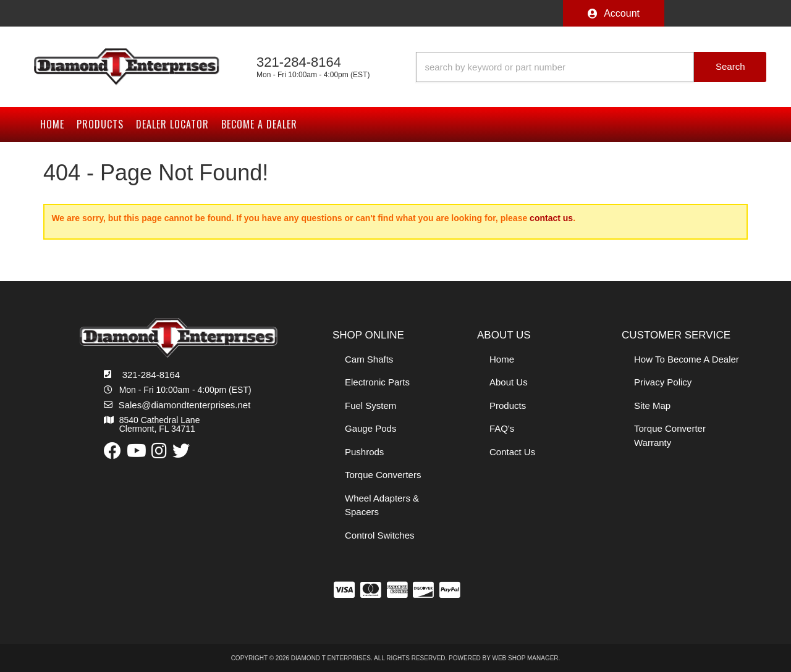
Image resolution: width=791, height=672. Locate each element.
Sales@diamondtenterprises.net (185, 405)
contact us (551, 218)
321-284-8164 (151, 375)
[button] (591, 67)
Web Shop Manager (526, 658)
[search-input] (555, 67)
